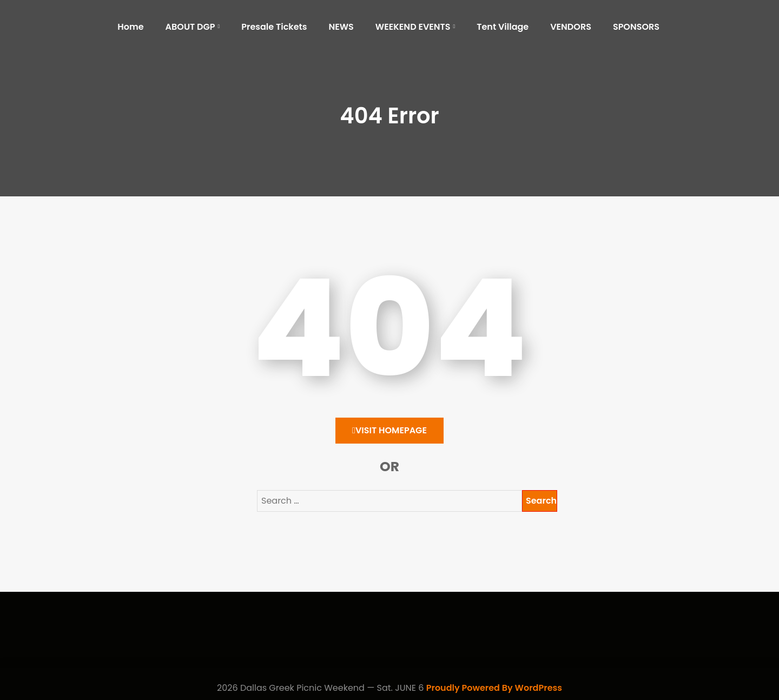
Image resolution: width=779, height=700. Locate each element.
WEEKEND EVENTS (413, 27)
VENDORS (571, 27)
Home (130, 27)
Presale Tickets (274, 27)
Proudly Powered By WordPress (494, 688)
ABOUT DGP (190, 27)
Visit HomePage (389, 430)
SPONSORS (636, 27)
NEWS (341, 27)
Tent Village (503, 27)
